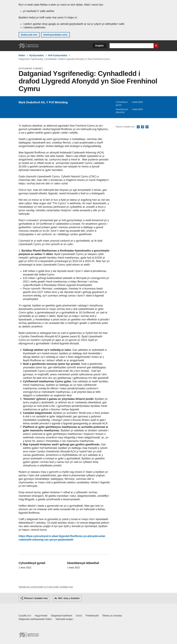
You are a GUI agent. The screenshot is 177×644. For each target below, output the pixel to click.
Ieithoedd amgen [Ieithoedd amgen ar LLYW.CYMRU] (64, 619)
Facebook (143, 127)
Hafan (22, 55)
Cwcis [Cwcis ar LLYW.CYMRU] (79, 616)
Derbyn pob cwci (29, 35)
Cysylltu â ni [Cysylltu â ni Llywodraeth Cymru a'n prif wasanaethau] (25, 616)
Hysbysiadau (36, 55)
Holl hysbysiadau (58, 55)
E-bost (147, 127)
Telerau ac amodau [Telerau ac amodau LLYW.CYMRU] (112, 616)
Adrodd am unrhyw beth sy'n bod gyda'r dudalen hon (46, 587)
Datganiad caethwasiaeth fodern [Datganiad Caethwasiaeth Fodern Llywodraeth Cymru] (35, 619)
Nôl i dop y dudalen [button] (69, 598)
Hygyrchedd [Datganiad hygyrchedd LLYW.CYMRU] (41, 616)
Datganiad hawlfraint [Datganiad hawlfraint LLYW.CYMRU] (61, 616)
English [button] (100, 46)
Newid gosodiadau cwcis (56, 35)
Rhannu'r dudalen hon (36, 598)
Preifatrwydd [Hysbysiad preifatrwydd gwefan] (92, 616)
